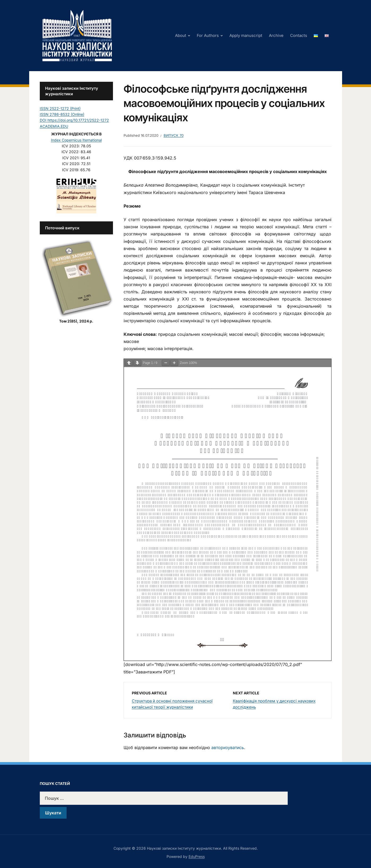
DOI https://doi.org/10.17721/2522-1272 (74, 120)
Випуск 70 (174, 135)
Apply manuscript (246, 35)
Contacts (299, 35)
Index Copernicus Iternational (76, 140)
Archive (276, 35)
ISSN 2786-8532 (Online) (62, 114)
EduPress (197, 856)
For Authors (208, 35)
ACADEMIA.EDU (54, 126)
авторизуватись (228, 747)
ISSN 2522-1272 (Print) (60, 108)
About (181, 35)
